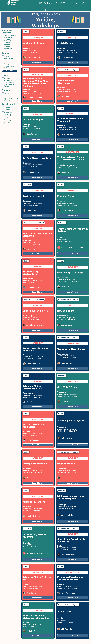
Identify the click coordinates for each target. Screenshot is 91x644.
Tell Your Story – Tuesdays (37, 158)
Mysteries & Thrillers (34, 502)
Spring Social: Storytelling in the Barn (73, 230)
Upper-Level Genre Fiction (71, 349)
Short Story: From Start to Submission (71, 540)
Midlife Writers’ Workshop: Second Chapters (72, 498)
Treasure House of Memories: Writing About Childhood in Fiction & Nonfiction (36, 82)
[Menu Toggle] (45, 10)
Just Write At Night (33, 120)
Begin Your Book (66, 464)
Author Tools (64, 612)
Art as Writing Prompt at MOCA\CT (36, 536)
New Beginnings (66, 311)
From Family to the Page (70, 273)
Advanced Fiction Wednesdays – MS (32, 388)
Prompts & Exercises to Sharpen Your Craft (70, 579)
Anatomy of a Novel (33, 196)
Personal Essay (66, 196)
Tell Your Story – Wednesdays (31, 273)
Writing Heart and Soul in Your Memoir (70, 120)
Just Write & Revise (68, 387)
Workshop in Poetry (33, 43)
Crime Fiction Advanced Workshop (36, 349)
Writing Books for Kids (35, 464)
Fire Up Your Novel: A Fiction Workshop (38, 235)
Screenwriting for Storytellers (67, 82)
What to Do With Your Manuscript (34, 426)
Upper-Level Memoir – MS (36, 311)
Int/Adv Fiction (65, 43)
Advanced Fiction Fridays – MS (37, 579)
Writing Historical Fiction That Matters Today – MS (71, 158)
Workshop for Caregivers (71, 421)
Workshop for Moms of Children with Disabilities (36, 617)
